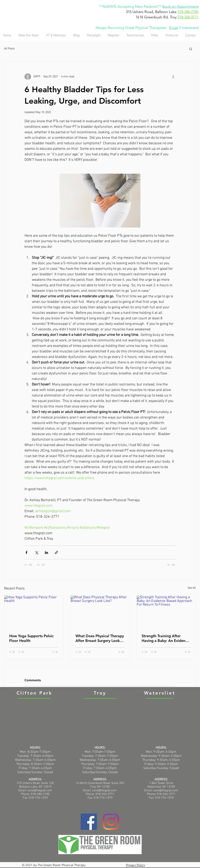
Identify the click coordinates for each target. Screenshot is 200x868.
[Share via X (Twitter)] (36, 552)
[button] (191, 49)
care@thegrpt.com (104, 790)
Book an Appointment (180, 7)
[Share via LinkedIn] (46, 552)
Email (174, 28)
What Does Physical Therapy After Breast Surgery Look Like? (100, 638)
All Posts (9, 49)
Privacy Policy (135, 865)
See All (192, 588)
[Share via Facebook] (26, 552)
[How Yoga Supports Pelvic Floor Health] (34, 612)
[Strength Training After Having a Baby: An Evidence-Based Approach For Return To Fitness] (166, 612)
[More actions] (173, 77)
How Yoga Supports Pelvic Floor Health (31, 638)
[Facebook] (89, 822)
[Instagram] (111, 822)
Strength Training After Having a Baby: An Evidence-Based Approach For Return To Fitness (166, 638)
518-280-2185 (188, 12)
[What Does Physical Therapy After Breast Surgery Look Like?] (100, 612)
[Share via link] (56, 552)
